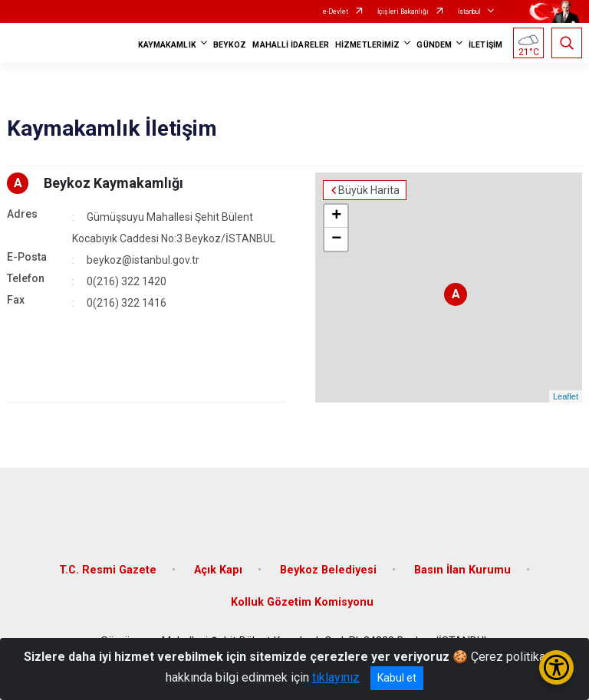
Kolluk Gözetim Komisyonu (302, 602)
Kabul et (397, 678)
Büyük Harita (369, 190)
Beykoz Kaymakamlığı (114, 183)
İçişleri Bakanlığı (403, 12)
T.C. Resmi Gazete (108, 570)
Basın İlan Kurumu (462, 570)
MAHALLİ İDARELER (291, 45)
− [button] (336, 239)
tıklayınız (336, 677)
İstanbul (469, 12)
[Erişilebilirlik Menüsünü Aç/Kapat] (556, 667)
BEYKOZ (230, 45)
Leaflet (566, 396)
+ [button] (336, 216)
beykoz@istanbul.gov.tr (143, 260)
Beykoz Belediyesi (328, 570)
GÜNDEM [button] (434, 45)
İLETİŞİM (485, 45)
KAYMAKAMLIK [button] (167, 45)
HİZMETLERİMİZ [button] (367, 45)
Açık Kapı (218, 570)
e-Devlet (336, 12)
